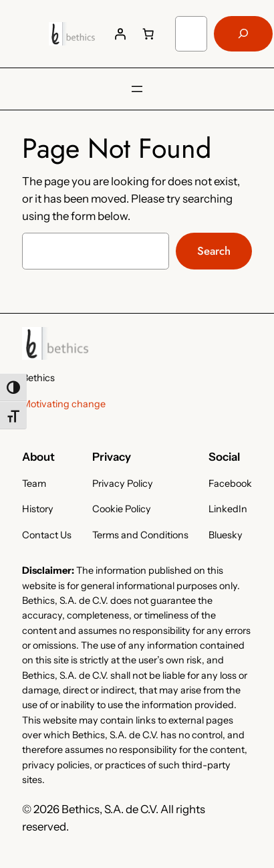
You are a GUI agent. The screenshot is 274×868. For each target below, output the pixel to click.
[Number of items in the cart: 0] (148, 33)
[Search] (243, 34)
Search (214, 251)
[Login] (120, 33)
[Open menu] (137, 89)
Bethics (38, 378)
